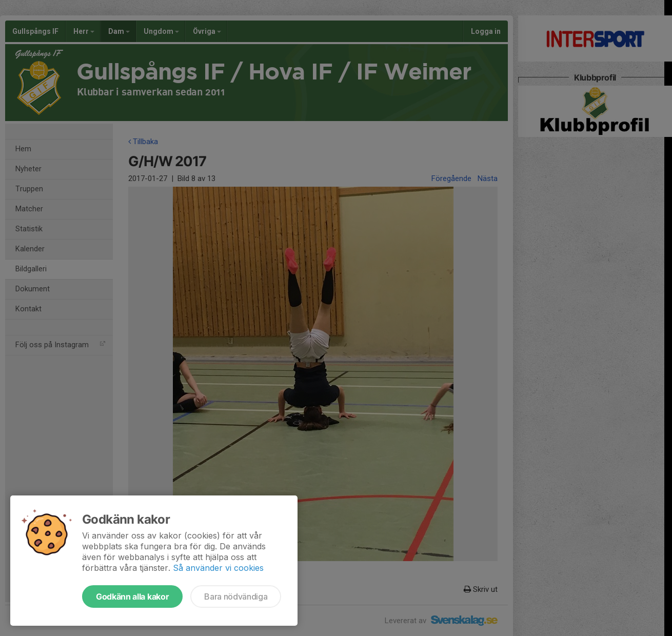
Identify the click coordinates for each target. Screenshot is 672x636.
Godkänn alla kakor (132, 597)
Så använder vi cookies (218, 568)
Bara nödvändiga (236, 597)
